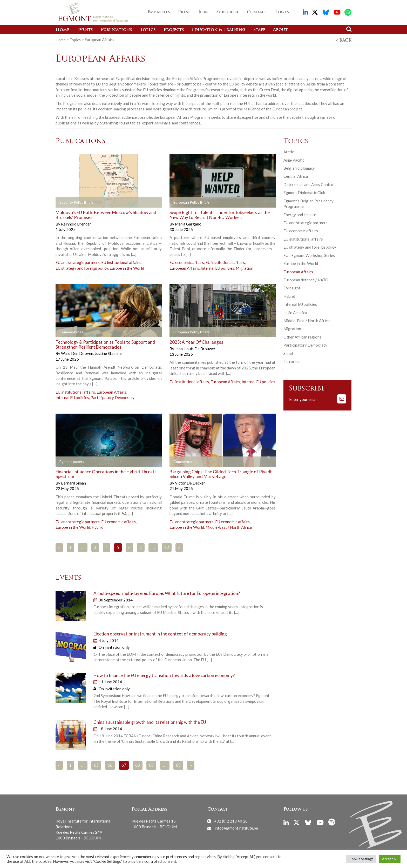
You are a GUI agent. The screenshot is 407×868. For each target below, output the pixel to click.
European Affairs (184, 267)
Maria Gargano (188, 223)
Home (62, 30)
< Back (344, 40)
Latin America (295, 312)
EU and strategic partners (78, 262)
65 (96, 765)
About (280, 30)
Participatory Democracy (113, 397)
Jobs (203, 12)
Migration (245, 267)
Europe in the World (127, 267)
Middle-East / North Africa (229, 526)
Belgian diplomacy (299, 167)
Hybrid (97, 526)
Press (184, 12)
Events (85, 30)
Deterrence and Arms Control (309, 184)
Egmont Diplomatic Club (304, 192)
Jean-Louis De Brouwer (195, 348)
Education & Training (219, 30)
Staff (259, 30)
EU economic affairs (187, 262)
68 (138, 765)
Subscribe (228, 12)
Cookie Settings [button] (361, 859)
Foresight (292, 287)
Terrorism (292, 361)
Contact (257, 12)
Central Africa (296, 175)
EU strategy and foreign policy (82, 267)
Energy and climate (300, 214)
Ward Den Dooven (77, 353)
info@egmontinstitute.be (236, 827)
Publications (116, 30)
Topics (148, 30)
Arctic (289, 151)
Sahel (288, 353)
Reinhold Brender (76, 223)
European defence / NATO (306, 279)
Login (282, 12)
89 (178, 765)
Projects (174, 30)
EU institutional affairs (121, 262)
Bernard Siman (73, 482)
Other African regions (302, 336)
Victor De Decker (190, 482)
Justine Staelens (109, 353)
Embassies (159, 12)
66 (110, 765)
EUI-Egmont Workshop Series (309, 255)
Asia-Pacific (294, 159)
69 (151, 765)
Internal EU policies (217, 267)
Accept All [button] (390, 859)
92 (167, 547)
